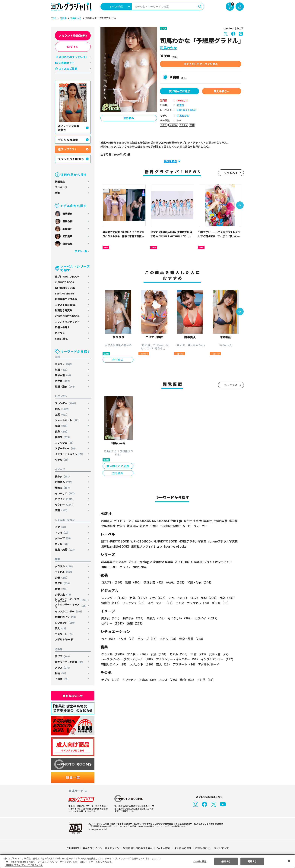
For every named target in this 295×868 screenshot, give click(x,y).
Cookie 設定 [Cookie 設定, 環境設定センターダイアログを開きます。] (200, 861)
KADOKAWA (143, 521)
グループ (64, 538)
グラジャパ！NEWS (71, 159)
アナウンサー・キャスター (71, 606)
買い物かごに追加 (179, 91)
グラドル (65, 566)
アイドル (64, 572)
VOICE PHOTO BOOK (67, 316)
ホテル (62, 544)
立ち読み (129, 118)
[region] (147, 861)
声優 (62, 589)
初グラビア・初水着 (70, 662)
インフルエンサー (69, 611)
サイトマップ (221, 848)
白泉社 (154, 526)
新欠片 (144, 526)
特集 (57, 193)
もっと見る (231, 173)
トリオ (62, 533)
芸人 (61, 628)
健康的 (63, 437)
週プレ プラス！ (67, 149)
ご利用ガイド (67, 63)
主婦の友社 (220, 521)
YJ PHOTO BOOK (65, 282)
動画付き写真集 (63, 310)
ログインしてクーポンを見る (201, 64)
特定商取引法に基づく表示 (138, 848)
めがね (63, 381)
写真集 (63, 18)
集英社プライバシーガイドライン (101, 848)
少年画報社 (108, 526)
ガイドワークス (124, 521)
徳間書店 (132, 526)
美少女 (63, 476)
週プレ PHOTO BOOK (67, 277)
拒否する (226, 861)
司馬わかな (75, 18)
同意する (252, 861)
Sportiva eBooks (65, 293)
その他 (62, 679)
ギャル (62, 460)
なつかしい (66, 493)
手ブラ (63, 656)
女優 (62, 578)
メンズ (63, 668)
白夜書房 (165, 526)
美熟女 (63, 488)
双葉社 (177, 526)
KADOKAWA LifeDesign (167, 521)
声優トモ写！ (62, 327)
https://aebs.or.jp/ (97, 829)
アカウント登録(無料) (73, 36)
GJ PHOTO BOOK (65, 288)
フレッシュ (65, 443)
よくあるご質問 (68, 69)
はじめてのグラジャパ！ (73, 57)
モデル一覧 (81, 251)
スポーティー (66, 448)
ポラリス (60, 333)
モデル (63, 583)
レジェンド (66, 623)
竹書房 (181, 105)
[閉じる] (289, 861)
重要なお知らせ (73, 696)
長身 (62, 431)
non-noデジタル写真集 (220, 541)
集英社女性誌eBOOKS (115, 546)
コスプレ (64, 364)
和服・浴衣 (66, 387)
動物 (61, 673)
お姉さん (64, 482)
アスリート (65, 634)
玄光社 (187, 521)
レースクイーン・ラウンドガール (71, 600)
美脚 (62, 426)
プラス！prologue (65, 305)
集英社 (207, 521)
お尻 (62, 415)
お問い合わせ (202, 848)
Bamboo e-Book (186, 110)
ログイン (73, 47)
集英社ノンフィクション (146, 546)
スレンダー (66, 403)
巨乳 (63, 409)
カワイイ (65, 499)
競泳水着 (64, 375)
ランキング (61, 187)
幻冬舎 (197, 521)
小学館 (233, 521)
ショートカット (68, 420)
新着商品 (60, 182)
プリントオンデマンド (67, 322)
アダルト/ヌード (64, 639)
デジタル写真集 (68, 140)
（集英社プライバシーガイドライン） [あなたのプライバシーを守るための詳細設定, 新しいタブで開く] (24, 865)
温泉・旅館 (66, 550)
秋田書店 (107, 521)
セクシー (65, 505)
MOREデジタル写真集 (190, 541)
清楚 (62, 510)
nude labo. (61, 339)
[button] (240, 206)
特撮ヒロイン (66, 617)
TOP (53, 18)
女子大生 (64, 594)
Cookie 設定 (163, 848)
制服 (62, 370)
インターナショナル (70, 454)
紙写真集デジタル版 (66, 299)
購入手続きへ (222, 91)
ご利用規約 (73, 848)
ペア (61, 527)
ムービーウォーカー (195, 526)
